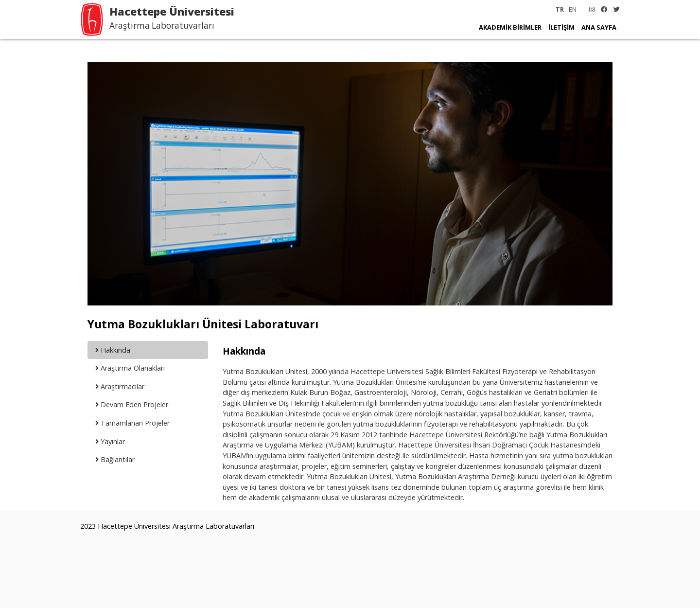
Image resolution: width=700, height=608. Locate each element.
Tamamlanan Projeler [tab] (132, 423)
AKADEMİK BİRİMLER (510, 27)
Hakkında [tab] (113, 350)
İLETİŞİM (561, 27)
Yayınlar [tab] (110, 441)
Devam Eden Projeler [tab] (132, 404)
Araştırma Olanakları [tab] (130, 368)
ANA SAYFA (599, 27)
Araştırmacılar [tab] (120, 386)
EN (573, 9)
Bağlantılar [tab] (115, 459)
